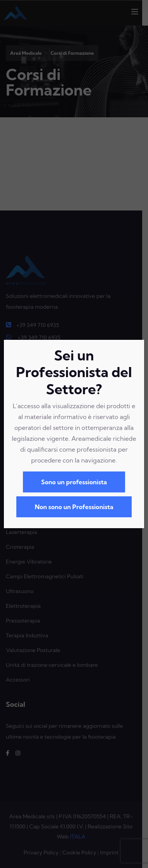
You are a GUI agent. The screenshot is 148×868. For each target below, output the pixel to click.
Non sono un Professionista (74, 507)
